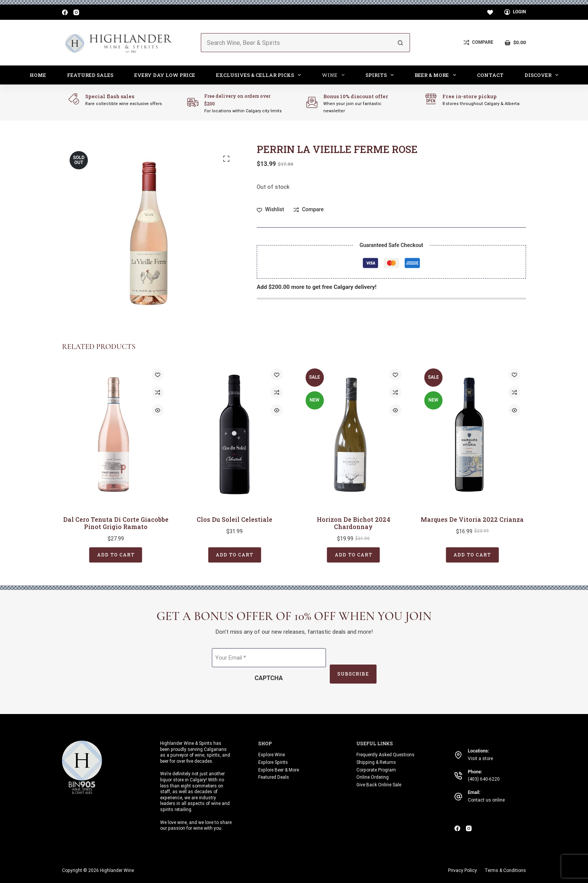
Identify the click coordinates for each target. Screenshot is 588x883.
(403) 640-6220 (484, 779)
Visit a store (480, 758)
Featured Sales (90, 75)
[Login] (515, 12)
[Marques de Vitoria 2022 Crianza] (473, 434)
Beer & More (437, 75)
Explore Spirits (273, 762)
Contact (490, 75)
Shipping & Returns (376, 762)
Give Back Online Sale (379, 785)
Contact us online (486, 800)
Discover (543, 75)
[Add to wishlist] (270, 210)
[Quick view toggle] (158, 410)
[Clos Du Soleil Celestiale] (235, 434)
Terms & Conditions (505, 870)
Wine (335, 75)
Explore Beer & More (279, 770)
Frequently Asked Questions (385, 755)
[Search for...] (296, 43)
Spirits (381, 75)
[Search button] (400, 43)
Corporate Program (376, 770)
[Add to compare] (309, 210)
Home (38, 75)
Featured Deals (274, 777)
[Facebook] (65, 12)
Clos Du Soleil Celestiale (234, 519)
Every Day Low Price (165, 75)
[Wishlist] (490, 12)
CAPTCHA (269, 678)
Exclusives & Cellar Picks (260, 75)
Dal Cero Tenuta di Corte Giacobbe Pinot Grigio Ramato (116, 523)
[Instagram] (76, 12)
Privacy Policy (462, 870)
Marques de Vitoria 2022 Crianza (472, 519)
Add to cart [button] (116, 555)
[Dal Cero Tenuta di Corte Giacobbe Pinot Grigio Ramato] (116, 434)
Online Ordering (373, 777)
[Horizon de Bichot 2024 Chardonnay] (354, 434)
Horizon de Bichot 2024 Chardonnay (354, 523)
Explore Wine (272, 755)
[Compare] (478, 43)
